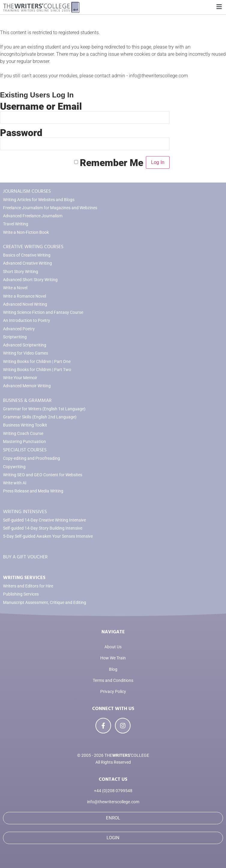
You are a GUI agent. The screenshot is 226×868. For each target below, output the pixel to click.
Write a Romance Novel (24, 296)
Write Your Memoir (20, 378)
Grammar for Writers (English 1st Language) (44, 409)
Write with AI (15, 483)
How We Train (113, 658)
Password (21, 133)
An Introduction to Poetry (27, 321)
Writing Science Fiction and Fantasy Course (43, 312)
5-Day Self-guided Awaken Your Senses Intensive (48, 536)
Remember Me (111, 162)
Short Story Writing (21, 272)
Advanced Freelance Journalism (33, 216)
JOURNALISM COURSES (27, 191)
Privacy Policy (113, 692)
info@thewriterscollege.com (113, 802)
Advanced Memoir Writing (27, 386)
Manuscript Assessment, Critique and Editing (45, 603)
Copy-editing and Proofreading (32, 458)
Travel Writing (16, 224)
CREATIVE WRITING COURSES (33, 247)
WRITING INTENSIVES (25, 512)
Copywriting (14, 467)
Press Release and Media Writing (33, 491)
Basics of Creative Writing (27, 255)
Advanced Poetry (19, 329)
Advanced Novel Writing (25, 304)
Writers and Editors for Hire (28, 586)
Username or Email (41, 106)
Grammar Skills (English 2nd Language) (40, 417)
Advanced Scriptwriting (25, 345)
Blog (113, 669)
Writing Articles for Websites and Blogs (39, 200)
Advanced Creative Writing (27, 263)
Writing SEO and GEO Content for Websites (43, 475)
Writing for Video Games (26, 353)
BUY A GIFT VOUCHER (25, 557)
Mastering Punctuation (24, 442)
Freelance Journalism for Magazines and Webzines (50, 208)
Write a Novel (15, 288)
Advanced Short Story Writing (30, 280)
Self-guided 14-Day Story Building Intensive (43, 528)
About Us (113, 647)
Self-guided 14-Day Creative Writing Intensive (44, 520)
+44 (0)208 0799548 (113, 791)
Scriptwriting (15, 337)
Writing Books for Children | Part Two (37, 370)
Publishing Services (21, 594)
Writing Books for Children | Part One (37, 362)
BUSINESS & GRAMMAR (27, 400)
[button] (219, 7)
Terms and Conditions (113, 681)
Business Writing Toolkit (25, 425)
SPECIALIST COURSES (25, 450)
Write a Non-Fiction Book (26, 232)
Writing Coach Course (23, 434)
